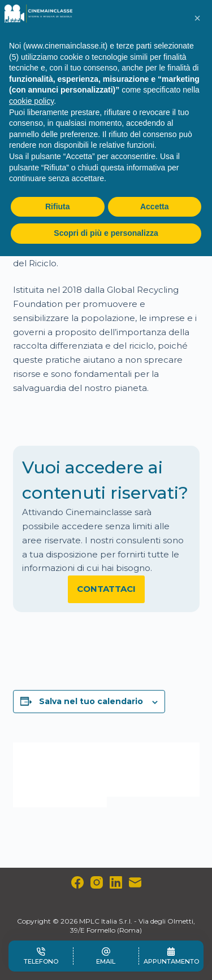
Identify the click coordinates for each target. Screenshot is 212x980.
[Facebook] (77, 882)
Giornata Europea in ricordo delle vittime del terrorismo (53, 775)
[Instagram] (97, 882)
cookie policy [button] (31, 101)
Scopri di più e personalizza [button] (106, 233)
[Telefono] (41, 956)
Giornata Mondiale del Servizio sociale (153, 770)
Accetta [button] (155, 206)
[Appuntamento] (171, 956)
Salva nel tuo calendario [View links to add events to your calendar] (91, 701)
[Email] (135, 882)
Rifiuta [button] (58, 206)
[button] (197, 18)
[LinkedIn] (116, 882)
